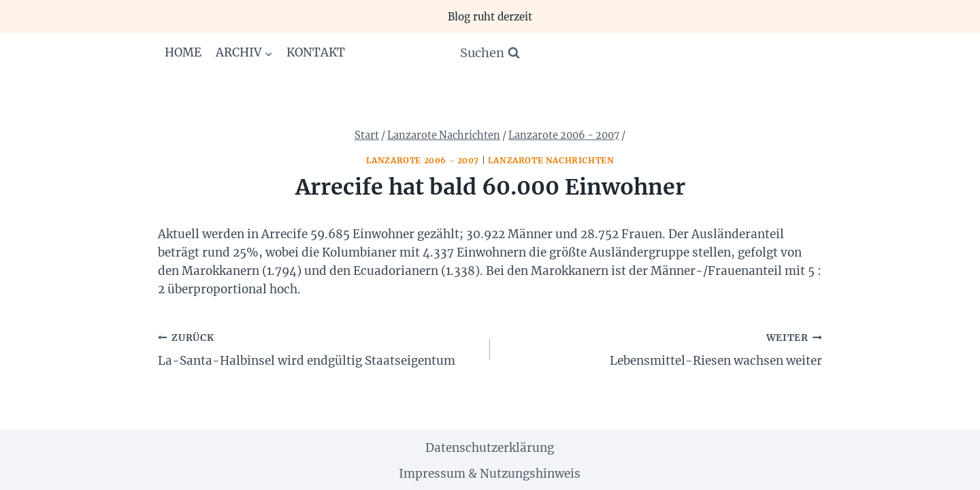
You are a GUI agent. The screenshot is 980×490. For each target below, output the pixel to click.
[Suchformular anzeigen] (490, 53)
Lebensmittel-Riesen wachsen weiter (662, 348)
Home (183, 52)
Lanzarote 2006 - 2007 (423, 160)
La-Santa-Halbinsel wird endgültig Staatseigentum (318, 348)
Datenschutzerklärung (490, 448)
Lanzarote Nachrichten (551, 160)
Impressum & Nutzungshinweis (490, 474)
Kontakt (316, 52)
